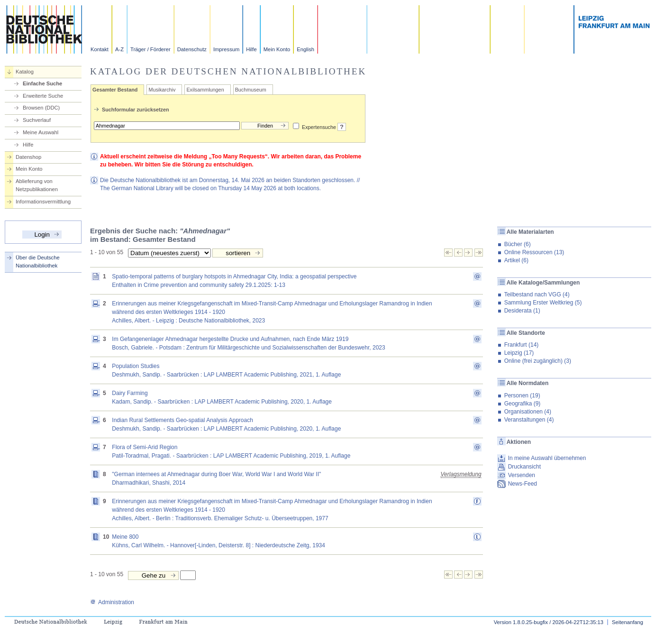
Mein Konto (277, 49)
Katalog (25, 72)
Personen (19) (522, 396)
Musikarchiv (162, 90)
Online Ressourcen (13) (534, 252)
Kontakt (100, 49)
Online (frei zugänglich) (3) (538, 361)
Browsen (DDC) (41, 108)
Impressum (226, 49)
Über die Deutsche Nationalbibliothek (38, 262)
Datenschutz (192, 49)
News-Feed (523, 484)
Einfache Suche (42, 83)
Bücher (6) (518, 244)
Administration (112, 602)
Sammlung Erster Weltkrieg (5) (543, 303)
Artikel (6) (516, 260)
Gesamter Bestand (115, 90)
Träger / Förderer (150, 49)
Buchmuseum (251, 90)
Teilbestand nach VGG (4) (537, 294)
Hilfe (251, 49)
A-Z (119, 49)
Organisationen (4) (528, 412)
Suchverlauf (37, 120)
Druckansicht (524, 467)
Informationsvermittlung (43, 202)
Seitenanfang (628, 622)
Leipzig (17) (519, 353)
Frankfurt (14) (522, 345)
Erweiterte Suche (43, 96)
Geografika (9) (523, 404)
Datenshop (28, 157)
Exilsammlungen (205, 90)
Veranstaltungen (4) (529, 420)
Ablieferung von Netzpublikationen (37, 185)
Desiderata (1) (522, 311)
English (305, 49)
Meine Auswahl (41, 132)
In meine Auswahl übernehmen (547, 458)
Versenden (522, 475)
